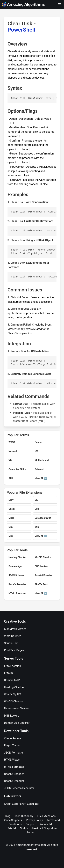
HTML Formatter (14, 767)
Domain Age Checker (17, 723)
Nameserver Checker (17, 708)
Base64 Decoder (14, 781)
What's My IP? (13, 694)
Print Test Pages (14, 650)
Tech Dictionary (24, 816)
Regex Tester (12, 745)
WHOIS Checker (14, 701)
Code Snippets (13, 820)
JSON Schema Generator (19, 788)
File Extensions (47, 816)
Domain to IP (12, 680)
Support (31, 824)
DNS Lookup (12, 716)
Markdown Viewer (15, 629)
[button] (60, 4)
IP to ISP (9, 673)
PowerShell (21, 30)
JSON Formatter (14, 753)
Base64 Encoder (14, 774)
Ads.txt (12, 828)
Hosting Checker (14, 687)
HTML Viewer (12, 760)
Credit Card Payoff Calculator (22, 804)
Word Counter (12, 636)
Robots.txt (46, 824)
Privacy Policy (34, 820)
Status (24, 828)
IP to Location (13, 666)
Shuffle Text (11, 643)
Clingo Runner (13, 738)
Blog (8, 816)
